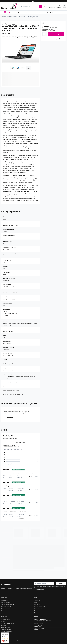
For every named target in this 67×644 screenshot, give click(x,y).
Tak (31, 477)
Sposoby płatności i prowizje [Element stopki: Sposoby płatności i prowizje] (7, 623)
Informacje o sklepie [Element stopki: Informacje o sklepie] (5, 619)
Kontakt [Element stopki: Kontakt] (3, 611)
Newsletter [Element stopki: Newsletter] (37, 613)
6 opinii (13, 24)
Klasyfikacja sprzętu (50, 12)
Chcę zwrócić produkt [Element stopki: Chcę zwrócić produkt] (6, 607)
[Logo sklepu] (9, 6)
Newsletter (6, 585)
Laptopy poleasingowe (13, 16)
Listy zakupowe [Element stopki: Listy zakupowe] (38, 605)
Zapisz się (61, 583)
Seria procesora (22, 16)
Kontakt (36, 616)
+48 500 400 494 (38, 626)
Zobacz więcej (21, 518)
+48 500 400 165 (38, 622)
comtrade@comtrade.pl (39, 628)
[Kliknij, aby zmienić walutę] (46, 6)
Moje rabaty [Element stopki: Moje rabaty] (37, 611)
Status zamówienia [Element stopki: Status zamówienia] (5, 601)
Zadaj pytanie (10, 418)
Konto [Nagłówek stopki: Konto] (36, 598)
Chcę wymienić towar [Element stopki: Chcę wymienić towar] (6, 609)
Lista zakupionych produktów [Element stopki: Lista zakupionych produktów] (41, 607)
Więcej (9, 344)
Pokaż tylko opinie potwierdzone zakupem (14, 449)
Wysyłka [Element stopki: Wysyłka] (3, 621)
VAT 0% (38, 12)
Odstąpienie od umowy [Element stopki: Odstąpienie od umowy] (6, 630)
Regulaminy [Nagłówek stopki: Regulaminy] (4, 616)
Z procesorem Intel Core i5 (33, 16)
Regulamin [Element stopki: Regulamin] (3, 625)
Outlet (29, 12)
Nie (36, 477)
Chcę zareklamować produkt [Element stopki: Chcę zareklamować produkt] (7, 605)
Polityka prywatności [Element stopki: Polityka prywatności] (6, 628)
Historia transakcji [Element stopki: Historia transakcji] (38, 609)
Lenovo (4, 219)
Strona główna (4, 16)
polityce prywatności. (40, 589)
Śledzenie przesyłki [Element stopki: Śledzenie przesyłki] (5, 603)
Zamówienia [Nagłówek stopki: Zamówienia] (4, 598)
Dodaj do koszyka (56, 34)
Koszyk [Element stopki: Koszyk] (36, 603)
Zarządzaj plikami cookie (6, 632)
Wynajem (20, 12)
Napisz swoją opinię (20, 442)
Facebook (36, 630)
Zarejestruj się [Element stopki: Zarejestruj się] (37, 601)
